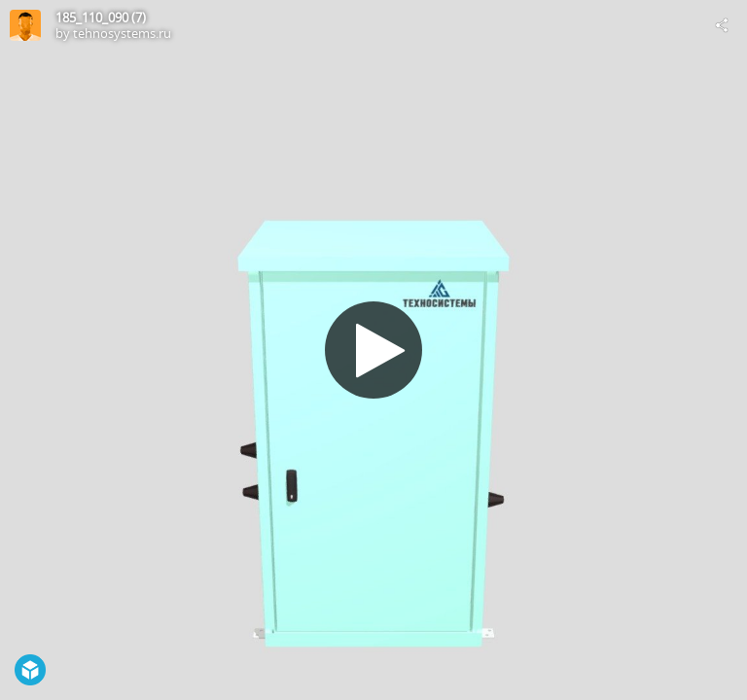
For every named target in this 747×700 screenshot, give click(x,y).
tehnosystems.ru (122, 33)
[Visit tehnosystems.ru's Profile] (25, 25)
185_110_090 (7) (101, 17)
